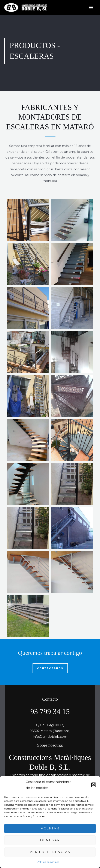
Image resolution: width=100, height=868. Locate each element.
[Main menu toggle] (91, 7)
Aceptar (50, 828)
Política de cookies (48, 862)
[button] (94, 785)
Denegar (50, 840)
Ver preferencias (50, 852)
